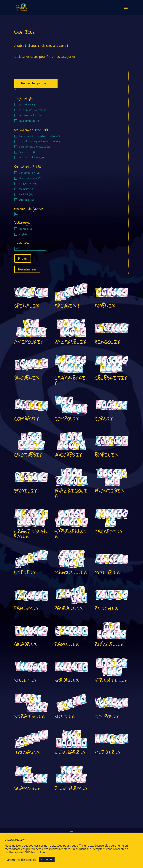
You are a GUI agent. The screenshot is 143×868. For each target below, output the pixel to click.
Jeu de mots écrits (31, 115)
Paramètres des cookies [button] (21, 860)
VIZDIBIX (108, 752)
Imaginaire (27, 184)
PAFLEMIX (27, 608)
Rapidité (26, 194)
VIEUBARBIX (70, 752)
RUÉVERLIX (109, 644)
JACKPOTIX (109, 532)
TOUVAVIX (27, 752)
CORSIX (104, 419)
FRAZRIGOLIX (71, 493)
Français (25, 229)
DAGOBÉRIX (69, 455)
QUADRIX (26, 644)
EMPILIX (106, 455)
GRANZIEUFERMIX (31, 534)
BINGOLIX (108, 342)
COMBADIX (27, 419)
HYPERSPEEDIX (71, 534)
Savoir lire (27, 152)
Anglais (25, 234)
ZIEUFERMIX (71, 788)
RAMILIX (67, 644)
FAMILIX (26, 491)
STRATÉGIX (29, 716)
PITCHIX (106, 608)
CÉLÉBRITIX (111, 378)
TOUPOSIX (107, 716)
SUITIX (65, 716)
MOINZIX (107, 572)
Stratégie (26, 200)
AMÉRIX (105, 306)
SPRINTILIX (111, 680)
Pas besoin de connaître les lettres (40, 136)
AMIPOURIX (29, 342)
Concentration (30, 173)
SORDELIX (67, 680)
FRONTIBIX (109, 491)
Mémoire (27, 189)
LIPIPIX (25, 572)
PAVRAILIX (69, 608)
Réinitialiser (27, 269)
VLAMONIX (27, 788)
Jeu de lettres (29, 105)
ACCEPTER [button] (47, 859)
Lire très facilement (31, 157)
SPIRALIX (27, 306)
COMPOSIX (67, 419)
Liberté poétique (30, 178)
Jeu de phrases (29, 121)
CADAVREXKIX (70, 380)
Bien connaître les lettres (34, 147)
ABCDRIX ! (67, 306)
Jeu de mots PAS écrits (33, 110)
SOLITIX (26, 680)
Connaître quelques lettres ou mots (41, 141)
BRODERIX (27, 378)
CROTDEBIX (28, 455)
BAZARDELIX (70, 342)
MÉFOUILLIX (71, 572)
